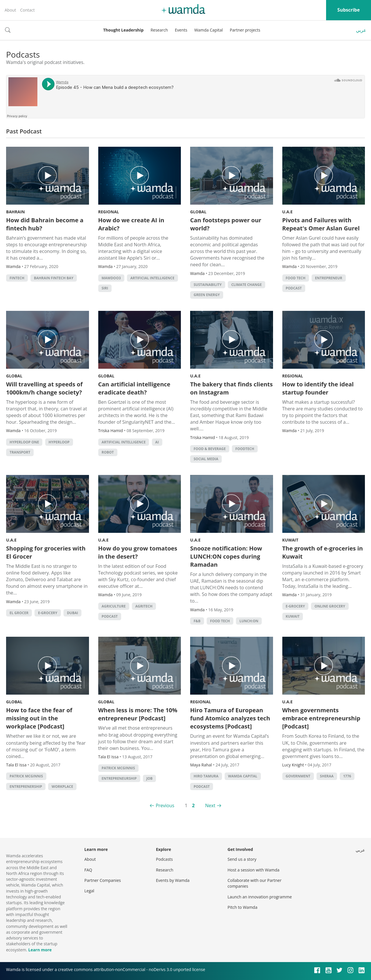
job (150, 778)
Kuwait (290, 540)
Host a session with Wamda (253, 870)
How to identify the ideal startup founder (318, 388)
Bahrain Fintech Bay (54, 278)
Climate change (247, 285)
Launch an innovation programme (260, 897)
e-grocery (48, 613)
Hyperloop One (24, 442)
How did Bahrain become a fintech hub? (45, 224)
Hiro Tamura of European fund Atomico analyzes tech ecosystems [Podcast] (230, 718)
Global (198, 212)
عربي (361, 30)
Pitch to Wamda (242, 907)
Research (159, 30)
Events (181, 30)
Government (298, 776)
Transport (20, 452)
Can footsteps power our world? (226, 224)
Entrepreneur (329, 278)
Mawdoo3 (111, 278)
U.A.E (288, 212)
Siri (105, 288)
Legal (89, 891)
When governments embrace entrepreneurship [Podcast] (321, 718)
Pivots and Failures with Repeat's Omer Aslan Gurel (321, 224)
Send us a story (242, 859)
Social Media (206, 459)
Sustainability (208, 285)
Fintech (17, 278)
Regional (109, 212)
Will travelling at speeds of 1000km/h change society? (44, 388)
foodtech (245, 449)
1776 (347, 776)
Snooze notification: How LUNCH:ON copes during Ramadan (226, 556)
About (10, 10)
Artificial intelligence (152, 278)
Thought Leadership (123, 30)
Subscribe (349, 10)
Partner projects (245, 30)
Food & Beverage (210, 449)
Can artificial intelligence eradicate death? (134, 388)
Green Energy (207, 295)
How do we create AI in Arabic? (131, 224)
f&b (197, 621)
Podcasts (164, 859)
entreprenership (26, 787)
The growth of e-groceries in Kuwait (323, 552)
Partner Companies (103, 880)
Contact (27, 10)
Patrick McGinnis (26, 776)
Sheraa (327, 776)
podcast (294, 288)
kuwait (293, 616)
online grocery (330, 606)
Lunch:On (249, 621)
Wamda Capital (209, 30)
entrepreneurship (119, 778)
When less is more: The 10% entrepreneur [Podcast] (138, 714)
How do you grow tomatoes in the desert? (138, 552)
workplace (62, 787)
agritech (144, 606)
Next (210, 805)
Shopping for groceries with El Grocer (46, 552)
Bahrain (16, 212)
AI (157, 442)
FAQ (88, 870)
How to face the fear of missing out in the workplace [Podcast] (39, 718)
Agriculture (114, 606)
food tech (296, 278)
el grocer (19, 613)
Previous (165, 805)
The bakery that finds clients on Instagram (231, 388)
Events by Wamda (173, 880)
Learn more (40, 950)
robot (108, 452)
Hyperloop (59, 442)
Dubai (72, 613)
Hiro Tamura (206, 776)
